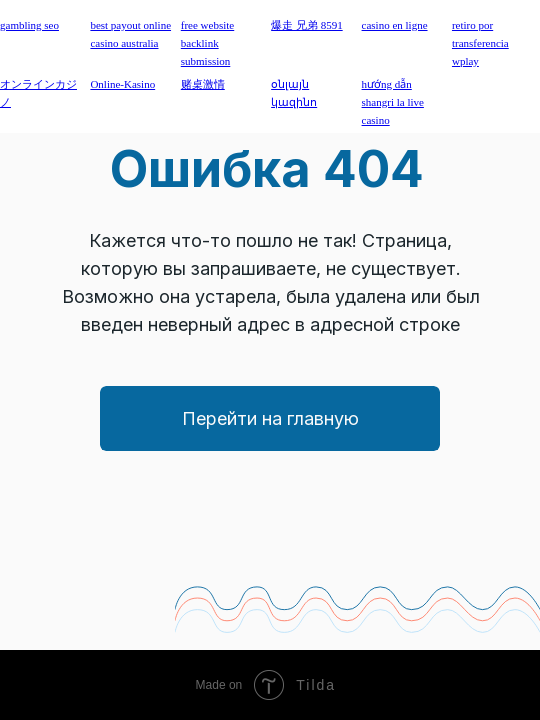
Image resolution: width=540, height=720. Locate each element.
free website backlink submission (207, 43)
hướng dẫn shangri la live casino (393, 102)
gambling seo (29, 25)
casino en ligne (395, 25)
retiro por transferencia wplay (480, 43)
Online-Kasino (122, 84)
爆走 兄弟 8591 (307, 25)
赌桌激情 (203, 84)
